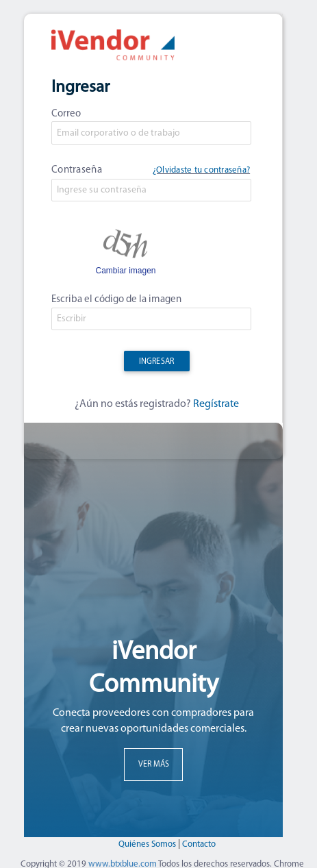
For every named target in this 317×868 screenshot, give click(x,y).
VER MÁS (154, 765)
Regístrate (216, 404)
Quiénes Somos (148, 844)
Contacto (199, 844)
